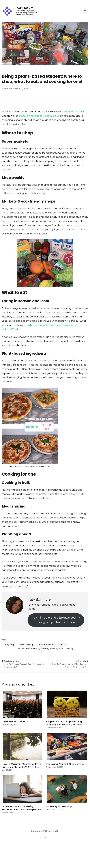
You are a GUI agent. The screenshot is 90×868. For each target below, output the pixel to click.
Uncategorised (57, 649)
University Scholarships (59, 806)
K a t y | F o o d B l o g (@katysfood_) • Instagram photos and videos (56, 620)
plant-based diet (46, 645)
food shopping (26, 645)
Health (29, 649)
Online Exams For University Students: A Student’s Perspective (21, 808)
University (69, 649)
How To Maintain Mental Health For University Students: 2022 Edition (22, 766)
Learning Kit (24, 8)
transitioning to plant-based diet (38, 116)
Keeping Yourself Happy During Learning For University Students (65, 723)
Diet (23, 649)
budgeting (9, 645)
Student (63, 645)
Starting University (41, 649)
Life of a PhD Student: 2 (15, 722)
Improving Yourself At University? (65, 764)
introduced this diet (73, 112)
